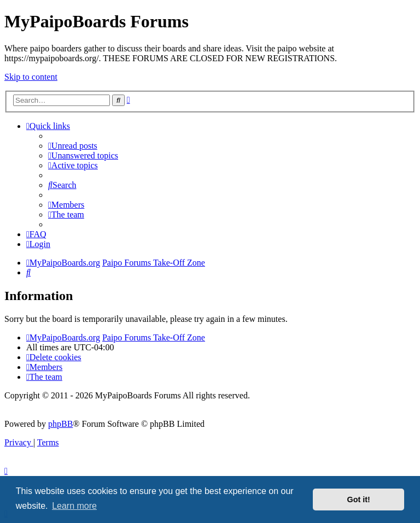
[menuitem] (73, 146)
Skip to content (31, 77)
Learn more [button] (74, 506)
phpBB (60, 424)
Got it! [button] (359, 500)
